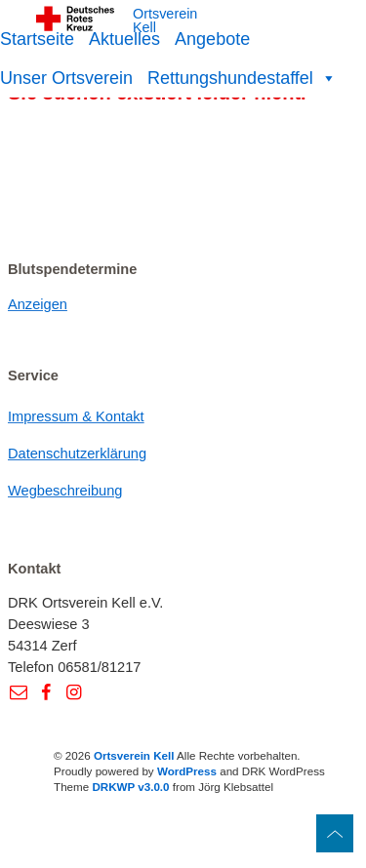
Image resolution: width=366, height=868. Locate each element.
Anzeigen (38, 304)
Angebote (212, 39)
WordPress (187, 771)
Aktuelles (124, 39)
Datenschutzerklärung (77, 454)
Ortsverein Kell (165, 21)
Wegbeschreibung (65, 491)
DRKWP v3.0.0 (130, 787)
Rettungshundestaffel (242, 78)
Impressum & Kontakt (76, 416)
